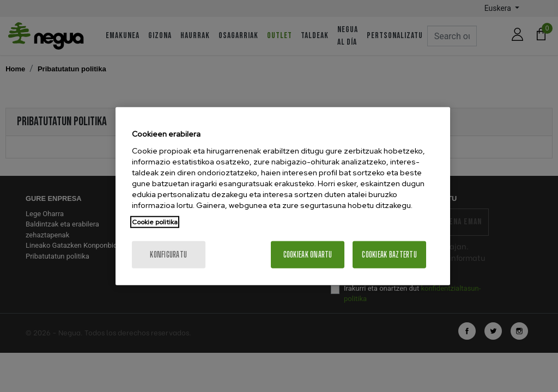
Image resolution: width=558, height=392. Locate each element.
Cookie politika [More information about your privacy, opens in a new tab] (155, 222)
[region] (283, 196)
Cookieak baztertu (389, 254)
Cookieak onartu (308, 254)
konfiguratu (168, 254)
